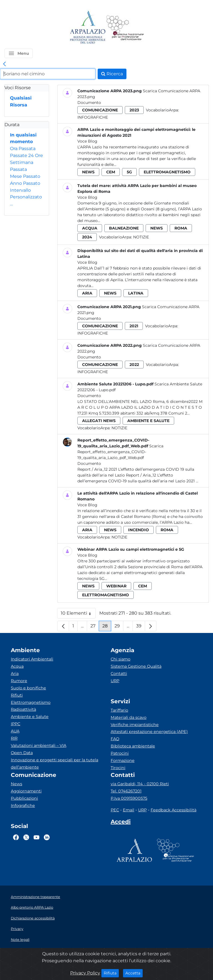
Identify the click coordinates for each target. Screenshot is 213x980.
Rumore (19, 681)
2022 (134, 365)
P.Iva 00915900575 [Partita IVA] (129, 798)
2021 (134, 326)
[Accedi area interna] (121, 823)
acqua (90, 228)
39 (141, 627)
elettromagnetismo (167, 172)
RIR (14, 738)
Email (129, 810)
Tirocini (118, 768)
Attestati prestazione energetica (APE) (149, 732)
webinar (116, 586)
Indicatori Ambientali (32, 659)
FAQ (115, 739)
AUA (15, 731)
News (17, 784)
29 (119, 627)
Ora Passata (23, 149)
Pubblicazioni (24, 798)
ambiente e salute (148, 421)
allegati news (99, 421)
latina (136, 293)
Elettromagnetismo (31, 702)
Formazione (123, 760)
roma (181, 228)
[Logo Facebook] (16, 837)
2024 (87, 237)
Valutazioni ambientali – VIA (39, 745)
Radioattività (23, 709)
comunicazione (100, 110)
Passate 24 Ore (26, 155)
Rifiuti (17, 695)
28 (107, 627)
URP (115, 681)
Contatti (119, 674)
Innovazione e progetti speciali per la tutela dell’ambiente (54, 764)
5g (129, 172)
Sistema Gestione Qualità (136, 666)
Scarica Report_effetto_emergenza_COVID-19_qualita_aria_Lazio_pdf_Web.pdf (120, 452)
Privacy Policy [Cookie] (85, 973)
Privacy (17, 929)
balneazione (124, 228)
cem (111, 172)
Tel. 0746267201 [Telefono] (126, 791)
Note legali (20, 940)
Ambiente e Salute (30, 717)
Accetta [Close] (134, 973)
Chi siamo (121, 659)
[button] (19, 53)
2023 (134, 110)
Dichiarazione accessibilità (33, 918)
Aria (15, 674)
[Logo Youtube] (36, 837)
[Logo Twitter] (26, 837)
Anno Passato (25, 183)
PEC (115, 810)
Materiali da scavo (129, 717)
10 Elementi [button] (78, 614)
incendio (139, 530)
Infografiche (93, 117)
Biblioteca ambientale (133, 746)
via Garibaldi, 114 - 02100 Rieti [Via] (140, 784)
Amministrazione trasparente (35, 897)
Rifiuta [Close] (111, 973)
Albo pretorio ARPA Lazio (32, 907)
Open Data (22, 753)
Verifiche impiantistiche (135, 725)
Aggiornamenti (26, 791)
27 (95, 627)
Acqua (17, 666)
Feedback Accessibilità (173, 810)
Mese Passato (25, 176)
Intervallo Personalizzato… (26, 197)
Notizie (141, 237)
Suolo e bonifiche (28, 688)
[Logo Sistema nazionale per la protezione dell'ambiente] (125, 28)
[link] (4, 64)
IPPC (16, 724)
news (88, 172)
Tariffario (119, 710)
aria (87, 293)
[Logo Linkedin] (47, 837)
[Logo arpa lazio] (88, 28)
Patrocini (120, 753)
